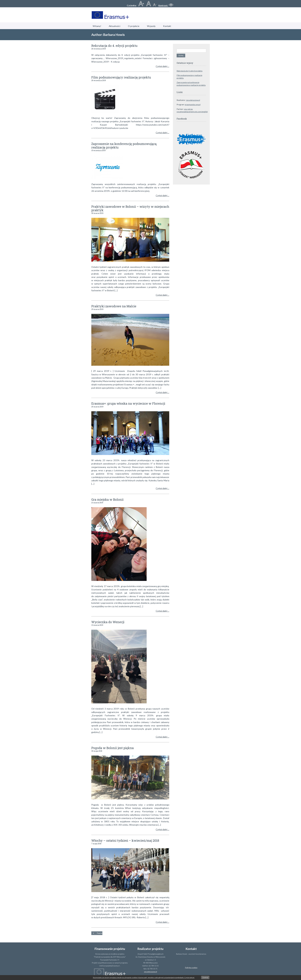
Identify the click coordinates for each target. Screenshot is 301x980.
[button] (166, 5)
